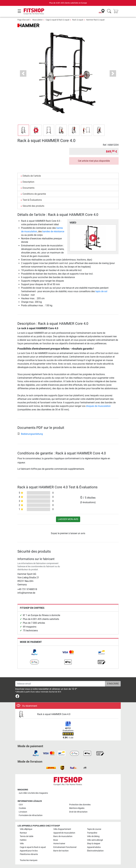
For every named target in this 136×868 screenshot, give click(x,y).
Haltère (23, 840)
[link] (34, 652)
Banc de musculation (63, 836)
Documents (29, 188)
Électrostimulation (95, 851)
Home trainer (59, 844)
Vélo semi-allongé (95, 840)
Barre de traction (61, 851)
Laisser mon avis (68, 519)
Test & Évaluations (32, 200)
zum (33, 793)
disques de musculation (98, 406)
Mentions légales (77, 808)
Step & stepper (94, 844)
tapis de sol (101, 291)
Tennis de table (27, 836)
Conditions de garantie (34, 194)
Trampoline (92, 833)
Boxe (56, 840)
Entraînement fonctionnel (65, 847)
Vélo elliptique (26, 829)
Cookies (22, 808)
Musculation (38, 20)
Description (28, 182)
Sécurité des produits (33, 206)
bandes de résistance (53, 231)
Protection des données (80, 805)
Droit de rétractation (78, 812)
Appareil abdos (94, 847)
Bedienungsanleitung (30, 434)
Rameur (23, 833)
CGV (21, 805)
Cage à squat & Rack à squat (57, 20)
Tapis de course (94, 829)
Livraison (23, 812)
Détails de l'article (32, 176)
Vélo (22, 844)
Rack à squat (78, 20)
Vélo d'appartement (62, 829)
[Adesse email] (60, 684)
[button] (23, 73)
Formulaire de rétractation (31, 815)
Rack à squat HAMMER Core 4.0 (54, 714)
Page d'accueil (23, 20)
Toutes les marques (29, 860)
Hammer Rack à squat (95, 20)
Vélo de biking (93, 836)
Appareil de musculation (64, 833)
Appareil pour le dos (29, 851)
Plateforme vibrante (29, 854)
